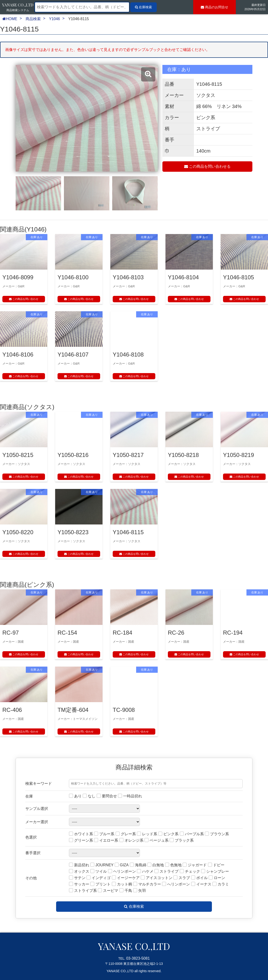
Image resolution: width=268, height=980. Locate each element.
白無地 (156, 865)
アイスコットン (156, 878)
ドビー (216, 865)
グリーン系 (81, 841)
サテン (77, 878)
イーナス (201, 884)
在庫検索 (134, 906)
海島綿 (138, 865)
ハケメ (145, 872)
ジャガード (195, 865)
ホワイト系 (81, 834)
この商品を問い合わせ (24, 299)
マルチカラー (147, 884)
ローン (217, 878)
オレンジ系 (131, 841)
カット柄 (122, 884)
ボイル (199, 878)
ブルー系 (104, 834)
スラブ (182, 878)
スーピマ (108, 891)
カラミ (221, 884)
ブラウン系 (217, 834)
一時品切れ (130, 796)
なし (89, 796)
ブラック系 (182, 841)
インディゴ (98, 878)
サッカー (79, 884)
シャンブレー (215, 872)
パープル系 (192, 834)
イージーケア (126, 878)
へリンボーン (176, 884)
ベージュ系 (156, 841)
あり (75, 796)
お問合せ (214, 7)
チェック (190, 872)
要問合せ (107, 796)
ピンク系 (168, 834)
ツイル (98, 872)
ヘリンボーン (122, 872)
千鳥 (126, 891)
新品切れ (79, 865)
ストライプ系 (83, 891)
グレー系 (126, 834)
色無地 (173, 865)
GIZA (122, 865)
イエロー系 (106, 841)
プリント (100, 884)
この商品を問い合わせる (207, 166)
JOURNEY (102, 865)
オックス (79, 872)
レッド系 (147, 834)
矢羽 (139, 891)
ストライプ (166, 872)
